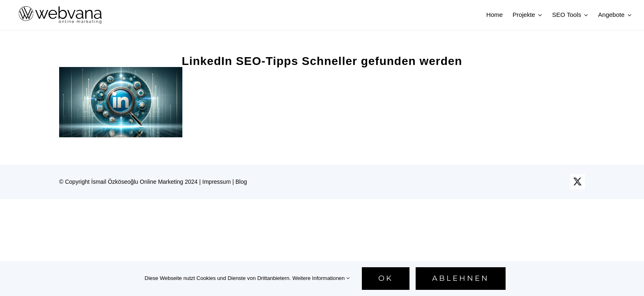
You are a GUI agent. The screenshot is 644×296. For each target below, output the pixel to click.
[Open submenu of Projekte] (539, 15)
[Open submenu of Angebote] (628, 15)
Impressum (217, 182)
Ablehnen (461, 278)
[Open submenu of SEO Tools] (585, 15)
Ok (386, 278)
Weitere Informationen (321, 278)
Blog (241, 182)
